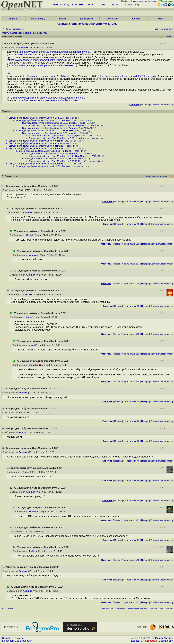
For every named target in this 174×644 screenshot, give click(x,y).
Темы (151, 608)
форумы (13, 19)
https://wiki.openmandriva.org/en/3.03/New (45, 76)
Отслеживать (167, 37)
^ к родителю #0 (131, 202)
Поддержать (151, 641)
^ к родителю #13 (131, 560)
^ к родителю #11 (131, 520)
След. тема (169, 608)
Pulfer (65, 151)
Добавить (137, 641)
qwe (77, 136)
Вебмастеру (166, 641)
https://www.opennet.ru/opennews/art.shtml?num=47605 (49, 100)
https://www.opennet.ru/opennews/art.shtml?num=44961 (39, 60)
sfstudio (80, 138)
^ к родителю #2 (131, 224)
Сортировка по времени (157, 176)
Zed (57, 118)
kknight (72, 123)
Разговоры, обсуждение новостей (29, 33)
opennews (24, 47)
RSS (161, 19)
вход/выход (112, 19)
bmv (71, 133)
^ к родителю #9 (131, 501)
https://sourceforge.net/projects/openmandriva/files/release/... (42, 65)
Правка (145, 105)
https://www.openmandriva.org (25, 55)
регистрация (150, 1)
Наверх (145, 202)
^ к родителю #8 (131, 481)
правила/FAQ (38, 19)
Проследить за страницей (17, 641)
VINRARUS (67, 131)
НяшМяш (80, 156)
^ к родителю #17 (131, 264)
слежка (136, 19)
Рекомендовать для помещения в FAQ (118, 608)
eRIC (57, 146)
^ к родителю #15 (131, 602)
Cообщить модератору (162, 105)
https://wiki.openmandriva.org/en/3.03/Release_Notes (128, 76)
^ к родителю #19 (131, 354)
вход (141, 1)
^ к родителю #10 (131, 244)
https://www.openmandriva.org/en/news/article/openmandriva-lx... (55, 52)
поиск (63, 19)
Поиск (129, 5)
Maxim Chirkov (164, 638)
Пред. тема (159, 608)
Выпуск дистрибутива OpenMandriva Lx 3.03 (31, 118)
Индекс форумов (141, 608)
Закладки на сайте (13, 638)
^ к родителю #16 (131, 334)
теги (136, 5)
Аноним (66, 120)
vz (70, 159)
